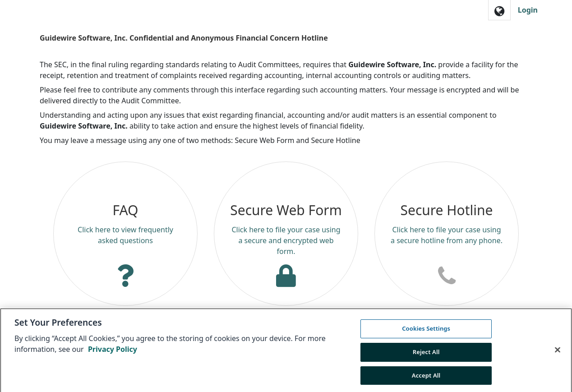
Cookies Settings (426, 332)
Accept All (426, 378)
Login (528, 10)
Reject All (426, 355)
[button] (499, 10)
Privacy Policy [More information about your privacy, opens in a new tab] (113, 353)
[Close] (558, 353)
